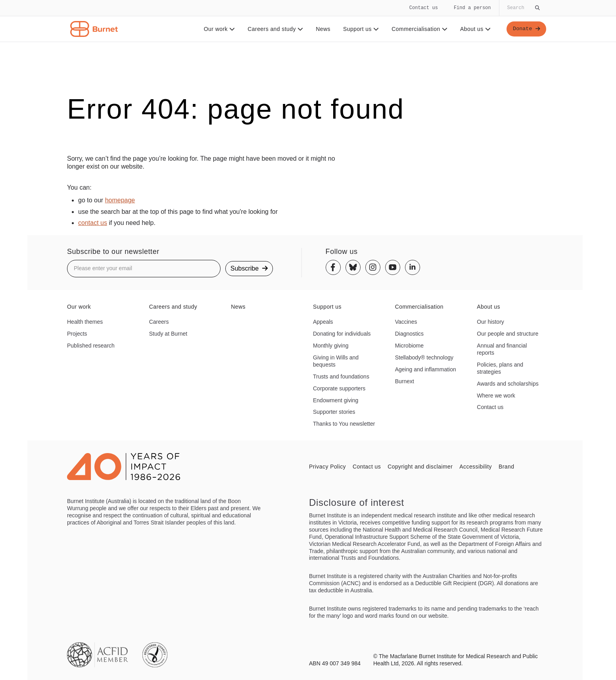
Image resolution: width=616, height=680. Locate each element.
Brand (506, 467)
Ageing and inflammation (426, 369)
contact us (93, 223)
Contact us (424, 8)
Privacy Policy (327, 467)
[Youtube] (393, 267)
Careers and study (274, 29)
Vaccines (406, 322)
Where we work (496, 396)
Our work (218, 29)
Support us (360, 29)
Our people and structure (508, 334)
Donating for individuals (342, 334)
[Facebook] (333, 267)
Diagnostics (409, 334)
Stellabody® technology (424, 357)
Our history (490, 322)
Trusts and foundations (341, 376)
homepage (120, 200)
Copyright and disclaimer (420, 467)
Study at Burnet (168, 334)
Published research (91, 346)
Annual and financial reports (502, 349)
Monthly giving (331, 346)
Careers (159, 322)
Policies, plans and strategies (500, 368)
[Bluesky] (353, 267)
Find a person (472, 8)
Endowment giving (336, 400)
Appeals (323, 322)
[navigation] (308, 21)
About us (474, 29)
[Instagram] (373, 267)
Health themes (85, 322)
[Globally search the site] (523, 8)
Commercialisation (418, 29)
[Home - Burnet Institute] (94, 29)
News (322, 29)
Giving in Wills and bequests (336, 361)
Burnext (405, 381)
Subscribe (249, 268)
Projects (77, 334)
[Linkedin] (413, 267)
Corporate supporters (339, 388)
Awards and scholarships (508, 384)
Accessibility (476, 467)
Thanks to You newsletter (344, 424)
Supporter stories (334, 412)
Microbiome (409, 346)
